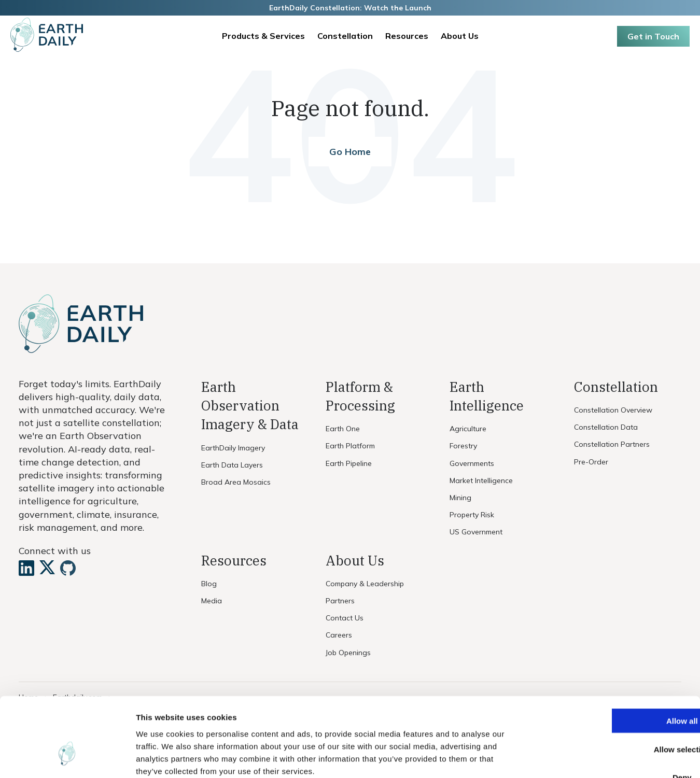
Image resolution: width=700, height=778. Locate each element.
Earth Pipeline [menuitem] (349, 463)
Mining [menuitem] (460, 498)
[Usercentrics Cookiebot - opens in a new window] (67, 758)
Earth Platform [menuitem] (351, 446)
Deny (614, 713)
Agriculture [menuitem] (468, 429)
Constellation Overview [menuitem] (613, 410)
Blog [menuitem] (209, 584)
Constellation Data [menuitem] (606, 427)
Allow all (614, 656)
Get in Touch (653, 36)
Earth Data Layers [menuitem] (232, 465)
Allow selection (613, 684)
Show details (544, 758)
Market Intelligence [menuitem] (481, 480)
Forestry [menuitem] (463, 446)
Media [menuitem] (212, 601)
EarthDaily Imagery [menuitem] (233, 448)
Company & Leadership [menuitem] (365, 584)
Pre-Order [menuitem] (591, 462)
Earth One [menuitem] (343, 429)
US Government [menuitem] (476, 532)
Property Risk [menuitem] (472, 515)
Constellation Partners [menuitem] (612, 444)
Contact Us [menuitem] (345, 618)
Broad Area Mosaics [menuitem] (236, 482)
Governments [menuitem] (472, 463)
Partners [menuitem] (340, 601)
